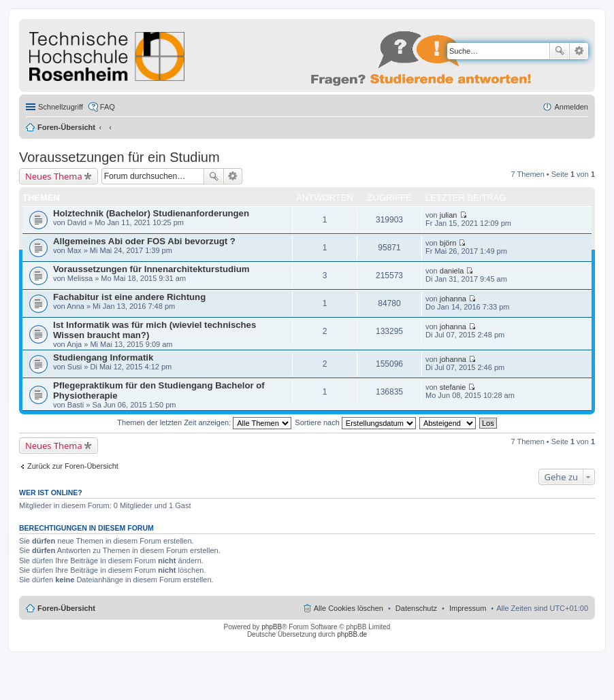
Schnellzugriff (61, 107)
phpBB (272, 627)
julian (449, 215)
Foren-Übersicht (66, 127)
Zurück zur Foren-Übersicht (73, 466)
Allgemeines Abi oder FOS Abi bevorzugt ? (144, 241)
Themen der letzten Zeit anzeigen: (204, 422)
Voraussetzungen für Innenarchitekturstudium (151, 269)
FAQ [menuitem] (108, 107)
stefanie (453, 387)
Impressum (468, 608)
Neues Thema (54, 176)
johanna (453, 299)
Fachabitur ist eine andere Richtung (129, 297)
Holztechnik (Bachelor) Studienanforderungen (151, 213)
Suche (560, 51)
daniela (452, 271)
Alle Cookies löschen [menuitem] (349, 608)
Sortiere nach (355, 422)
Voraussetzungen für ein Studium (119, 157)
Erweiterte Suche (579, 51)
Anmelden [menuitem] (571, 107)
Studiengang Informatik (103, 357)
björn (448, 243)
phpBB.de (352, 634)
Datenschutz (416, 608)
